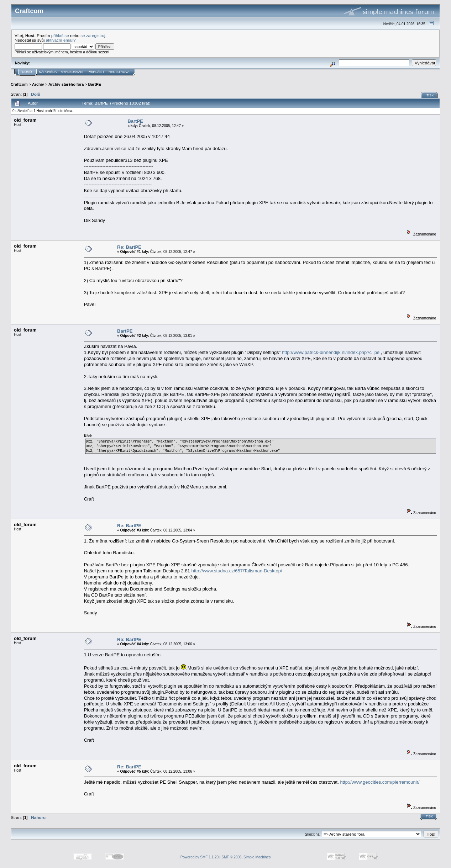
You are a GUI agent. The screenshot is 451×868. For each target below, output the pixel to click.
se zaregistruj (93, 35)
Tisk (430, 95)
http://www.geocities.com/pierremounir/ (380, 782)
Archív (38, 84)
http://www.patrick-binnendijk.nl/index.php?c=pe (331, 352)
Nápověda (48, 72)
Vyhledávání (72, 72)
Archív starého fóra (66, 84)
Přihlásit (96, 72)
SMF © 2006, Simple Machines (246, 857)
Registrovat (120, 72)
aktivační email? (61, 40)
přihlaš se (60, 35)
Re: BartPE (129, 247)
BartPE (95, 84)
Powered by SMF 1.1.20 (200, 857)
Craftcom (19, 84)
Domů (27, 72)
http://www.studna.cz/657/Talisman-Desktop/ (237, 571)
